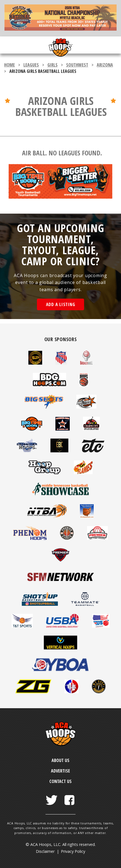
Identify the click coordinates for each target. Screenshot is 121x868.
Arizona (105, 65)
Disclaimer (45, 851)
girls (53, 65)
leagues (31, 65)
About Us (60, 760)
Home (10, 65)
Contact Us (60, 781)
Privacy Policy (73, 851)
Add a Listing (61, 304)
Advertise (60, 771)
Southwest (77, 65)
